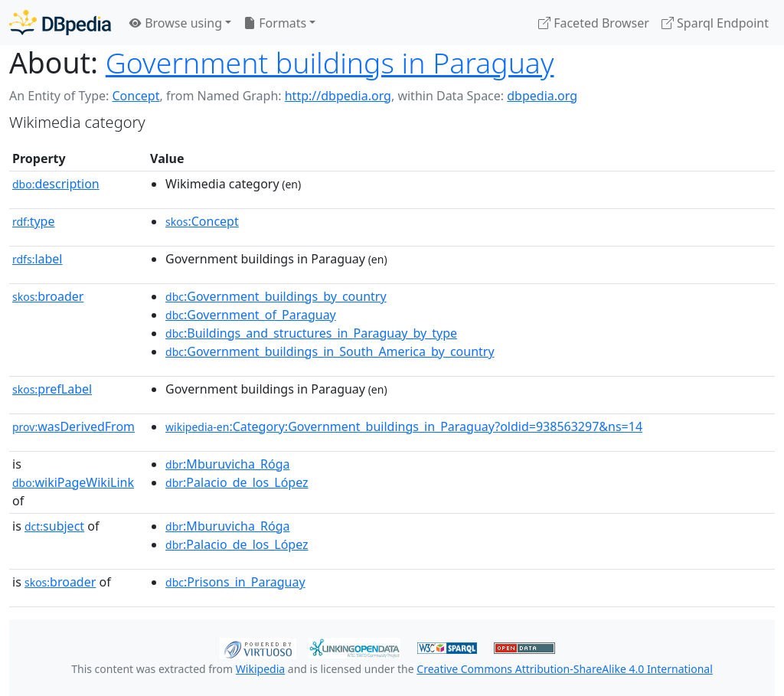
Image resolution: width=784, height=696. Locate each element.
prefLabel (52, 389)
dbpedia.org (542, 96)
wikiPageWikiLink (73, 482)
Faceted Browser (594, 23)
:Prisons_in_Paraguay (235, 582)
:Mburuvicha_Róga (227, 464)
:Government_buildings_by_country (276, 296)
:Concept (202, 221)
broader (48, 296)
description (56, 184)
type (34, 221)
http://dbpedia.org (338, 96)
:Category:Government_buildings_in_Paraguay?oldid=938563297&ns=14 (404, 426)
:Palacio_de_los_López (237, 482)
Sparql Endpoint (715, 23)
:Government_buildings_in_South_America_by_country (330, 351)
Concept (136, 96)
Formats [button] (275, 23)
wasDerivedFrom (73, 426)
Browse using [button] (176, 23)
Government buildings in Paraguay (330, 62)
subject (54, 526)
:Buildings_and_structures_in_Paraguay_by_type (311, 333)
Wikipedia (260, 669)
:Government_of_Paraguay (251, 315)
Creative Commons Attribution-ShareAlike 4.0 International (564, 669)
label (38, 259)
